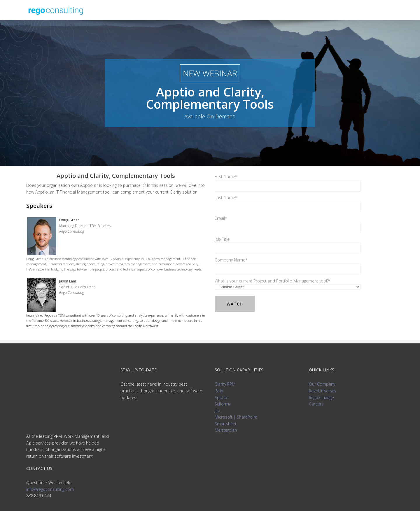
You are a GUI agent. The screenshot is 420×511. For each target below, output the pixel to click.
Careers (316, 404)
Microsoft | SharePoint (236, 417)
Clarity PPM (225, 384)
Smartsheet (226, 424)
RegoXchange (321, 397)
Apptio (221, 397)
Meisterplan (226, 430)
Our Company (322, 384)
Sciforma (223, 404)
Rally (219, 391)
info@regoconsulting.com (50, 438)
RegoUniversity (322, 391)
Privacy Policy (210, 499)
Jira (217, 411)
